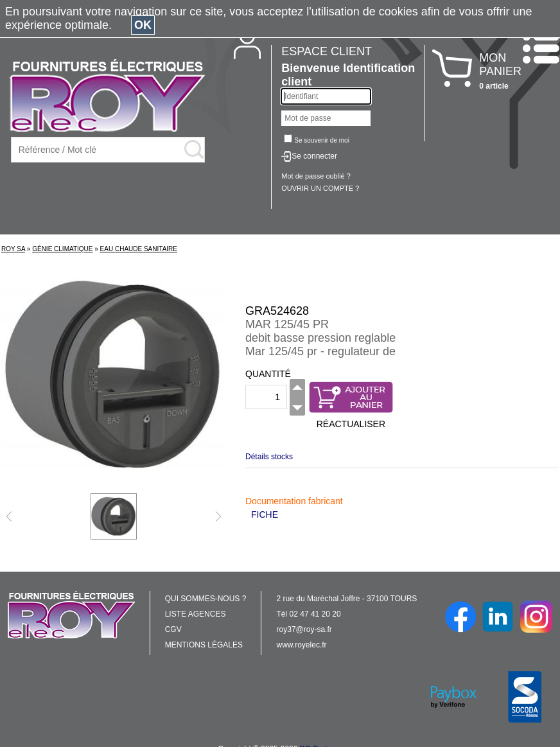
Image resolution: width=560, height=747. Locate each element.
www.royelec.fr (302, 645)
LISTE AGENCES (196, 614)
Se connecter (314, 156)
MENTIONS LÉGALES (204, 645)
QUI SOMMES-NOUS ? (206, 599)
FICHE (265, 514)
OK (143, 25)
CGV (173, 629)
